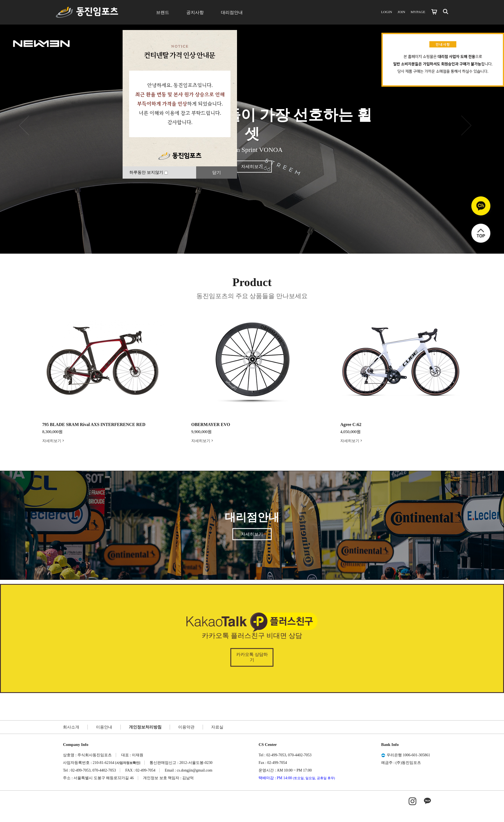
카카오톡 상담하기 (252, 657)
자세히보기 (252, 166)
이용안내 (104, 727)
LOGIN (387, 12)
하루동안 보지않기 (149, 172)
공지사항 (195, 12)
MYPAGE (418, 12)
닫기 (217, 172)
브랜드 (163, 12)
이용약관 (186, 727)
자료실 (217, 727)
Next (474, 372)
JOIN (401, 12)
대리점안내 (232, 12)
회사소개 (71, 727)
